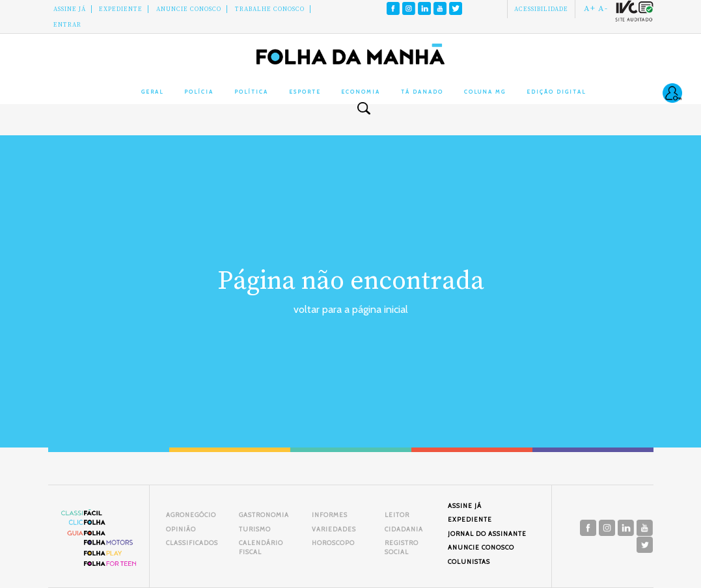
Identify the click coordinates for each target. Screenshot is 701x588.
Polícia (199, 92)
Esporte (305, 92)
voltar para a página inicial (351, 309)
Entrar (67, 25)
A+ (590, 8)
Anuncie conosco (189, 9)
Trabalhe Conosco (270, 9)
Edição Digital (556, 92)
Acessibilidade (541, 9)
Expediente (121, 9)
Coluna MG (485, 92)
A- (603, 8)
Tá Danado (422, 92)
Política (251, 92)
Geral (152, 92)
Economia (361, 92)
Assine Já (70, 9)
